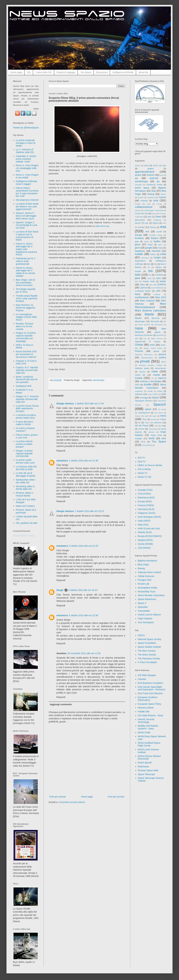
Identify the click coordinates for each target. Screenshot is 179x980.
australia (138, 185)
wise (164, 438)
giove (138, 244)
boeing (151, 194)
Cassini (162, 197)
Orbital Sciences (146, 576)
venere (141, 429)
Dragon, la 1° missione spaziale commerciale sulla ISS (27, 399)
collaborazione (144, 207)
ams (164, 166)
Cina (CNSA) (144, 494)
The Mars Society (147, 651)
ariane (138, 175)
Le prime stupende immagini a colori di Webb (26, 143)
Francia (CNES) (146, 505)
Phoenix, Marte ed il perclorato (26, 511)
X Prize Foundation (147, 662)
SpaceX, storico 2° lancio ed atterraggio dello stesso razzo (26, 216)
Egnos (155, 223)
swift (147, 416)
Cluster (138, 204)
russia (139, 378)
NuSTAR (160, 335)
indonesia (145, 258)
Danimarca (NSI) (146, 498)
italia (138, 275)
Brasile (141, 197)
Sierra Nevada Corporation (151, 595)
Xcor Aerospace (146, 622)
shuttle (147, 384)
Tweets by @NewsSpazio (26, 128)
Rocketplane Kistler (148, 588)
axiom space (142, 188)
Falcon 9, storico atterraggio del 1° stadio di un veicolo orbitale (26, 272)
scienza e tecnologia (151, 381)
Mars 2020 (161, 297)
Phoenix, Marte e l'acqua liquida (24, 494)
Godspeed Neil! (24, 386)
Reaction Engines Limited (151, 365)
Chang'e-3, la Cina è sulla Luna (26, 362)
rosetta (156, 375)
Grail (160, 248)
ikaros (153, 254)
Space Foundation (147, 643)
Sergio (60, 590)
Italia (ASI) (143, 525)
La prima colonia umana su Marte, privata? (24, 444)
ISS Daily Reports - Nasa (150, 715)
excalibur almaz (156, 235)
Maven (138, 318)
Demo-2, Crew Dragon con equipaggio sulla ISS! (27, 168)
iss (150, 271)
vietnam (151, 432)
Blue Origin (143, 564)
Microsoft (155, 321)
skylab (150, 391)
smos (160, 391)
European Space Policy (150, 704)
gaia (137, 242)
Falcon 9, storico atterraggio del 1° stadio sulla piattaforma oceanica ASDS (26, 249)
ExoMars (139, 238)
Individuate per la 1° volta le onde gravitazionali (26, 261)
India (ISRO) (144, 521)
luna (137, 294)
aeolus (138, 166)
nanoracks (159, 325)
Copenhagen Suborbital (154, 210)
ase (162, 175)
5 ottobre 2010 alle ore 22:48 (84, 615)
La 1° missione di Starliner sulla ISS (25, 151)
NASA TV (143, 473)
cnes (149, 204)
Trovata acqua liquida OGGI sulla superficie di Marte (27, 298)
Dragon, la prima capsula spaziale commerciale (24, 453)
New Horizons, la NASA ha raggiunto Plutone (26, 308)
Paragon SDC (145, 580)
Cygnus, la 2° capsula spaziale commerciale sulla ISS (27, 370)
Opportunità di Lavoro (148, 342)
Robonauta (143, 766)
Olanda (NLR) (145, 532)
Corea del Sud (141, 214)
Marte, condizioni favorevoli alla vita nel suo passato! (27, 380)
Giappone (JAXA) (147, 513)
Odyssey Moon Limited (149, 572)
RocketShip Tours (147, 592)
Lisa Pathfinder (157, 288)
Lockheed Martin (143, 291)
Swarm (138, 416)
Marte (149, 314)
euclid (159, 232)
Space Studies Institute (149, 647)
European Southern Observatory (148, 699)
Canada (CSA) (145, 490)
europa (138, 235)
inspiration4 (140, 261)
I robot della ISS (44, 72)
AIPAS (156, 166)
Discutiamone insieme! (27, 200)
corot (154, 214)
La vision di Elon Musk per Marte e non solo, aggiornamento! (27, 207)
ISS (29, 72)
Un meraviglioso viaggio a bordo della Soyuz (26, 317)
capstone (151, 197)
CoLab (159, 204)
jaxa (137, 278)
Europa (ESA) (145, 501)
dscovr (138, 223)
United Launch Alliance (149, 615)
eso (147, 232)
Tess (144, 419)
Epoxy (153, 227)
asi (136, 178)
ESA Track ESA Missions (150, 693)
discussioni (140, 220)
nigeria (157, 332)
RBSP (164, 362)
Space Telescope (146, 774)
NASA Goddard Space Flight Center (149, 744)
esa (163, 227)
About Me (143, 72)
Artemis (151, 175)
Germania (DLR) (146, 509)
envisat (141, 227)
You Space (86, 72)
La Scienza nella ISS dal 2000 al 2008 (26, 468)
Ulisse (147, 423)
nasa (139, 328)
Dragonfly (157, 220)
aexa (146, 166)
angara (150, 169)
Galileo (157, 241)
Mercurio (156, 318)
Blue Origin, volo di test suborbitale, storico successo (25, 283)
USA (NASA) (144, 548)
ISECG (141, 635)
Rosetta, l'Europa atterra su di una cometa (25, 326)
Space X (142, 603)
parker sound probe (153, 348)
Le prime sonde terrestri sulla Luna (25, 461)
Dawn (158, 217)
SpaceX (160, 404)
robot (155, 371)
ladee (142, 285)
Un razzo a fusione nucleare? (25, 430)
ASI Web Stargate (147, 675)
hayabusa (140, 251)
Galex (146, 242)
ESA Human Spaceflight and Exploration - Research (152, 688)
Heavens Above (146, 708)
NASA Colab (144, 732)
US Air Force (142, 426)
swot (154, 416)
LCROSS (161, 285)
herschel (156, 251)
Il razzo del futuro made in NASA (25, 423)
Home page (16, 72)
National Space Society (150, 639)
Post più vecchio (116, 797)
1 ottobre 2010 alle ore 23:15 (89, 511)
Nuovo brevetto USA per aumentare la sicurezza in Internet (26, 354)
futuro (154, 238)
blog (154, 191)
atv (158, 181)
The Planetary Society (149, 659)
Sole (164, 394)
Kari (137, 281)
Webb (152, 438)
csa (141, 217)
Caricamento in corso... (25, 536)
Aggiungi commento (61, 704)
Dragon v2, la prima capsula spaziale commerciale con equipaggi (26, 337)
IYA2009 (159, 275)
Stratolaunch (144, 413)
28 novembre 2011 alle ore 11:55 (84, 653)
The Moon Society (147, 655)
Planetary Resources (144, 355)
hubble (139, 254)
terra (163, 416)
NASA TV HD (145, 477)
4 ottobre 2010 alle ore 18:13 (83, 590)
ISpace (158, 267)
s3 (152, 378)
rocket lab (140, 375)
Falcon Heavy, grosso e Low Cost (27, 436)
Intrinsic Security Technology (146, 721)
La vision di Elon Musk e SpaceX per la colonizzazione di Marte (27, 236)
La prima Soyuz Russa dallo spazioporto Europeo (27, 409)
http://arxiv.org (102, 226)
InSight (157, 258)
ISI (149, 267)
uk (139, 423)
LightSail (143, 288)
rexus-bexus (160, 368)
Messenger (140, 321)
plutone (162, 354)
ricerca (142, 372)
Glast (150, 245)
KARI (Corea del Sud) (149, 529)
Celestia (142, 679)
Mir (165, 321)
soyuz (155, 397)
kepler (163, 281)
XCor (143, 442)
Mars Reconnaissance (150, 305)
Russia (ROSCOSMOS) (150, 536)
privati (145, 361)
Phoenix (139, 351)
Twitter (163, 419)
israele (138, 271)
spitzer (148, 409)
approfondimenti (145, 172)
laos (151, 285)
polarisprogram (147, 358)
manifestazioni (142, 297)
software (139, 394)
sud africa (159, 413)
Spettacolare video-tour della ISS (26, 481)
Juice (149, 278)
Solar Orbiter (153, 394)
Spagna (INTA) (145, 540)
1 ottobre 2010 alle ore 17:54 (89, 404)
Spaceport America (144, 401)
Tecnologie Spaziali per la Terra (26, 290)
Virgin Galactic (145, 618)
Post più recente (58, 797)
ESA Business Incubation (150, 683)
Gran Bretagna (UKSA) (149, 517)
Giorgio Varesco (65, 404)
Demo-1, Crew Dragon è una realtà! (27, 176)
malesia (157, 294)
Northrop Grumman (144, 335)
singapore (139, 391)
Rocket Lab (144, 584)
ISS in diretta (144, 469)
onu (145, 339)
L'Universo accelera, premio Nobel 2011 (26, 416)
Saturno (162, 378)
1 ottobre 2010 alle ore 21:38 (84, 461)
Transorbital (144, 611)
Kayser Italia (149, 281)
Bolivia (163, 194)
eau (147, 223)
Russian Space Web (148, 770)
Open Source (157, 339)
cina (156, 200)
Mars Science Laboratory (150, 311)
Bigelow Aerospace (147, 561)
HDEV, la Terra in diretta (150, 465)
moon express (144, 325)
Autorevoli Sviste (154, 185)
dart (150, 217)
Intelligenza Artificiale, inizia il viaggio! (27, 183)
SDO (137, 385)
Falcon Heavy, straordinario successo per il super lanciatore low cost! (27, 192)
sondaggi (144, 398)
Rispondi (61, 451)
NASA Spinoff (145, 763)
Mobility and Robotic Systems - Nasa (148, 727)
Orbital (139, 345)
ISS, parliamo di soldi (27, 523)
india (163, 254)
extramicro (62, 461)
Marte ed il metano (25, 506)
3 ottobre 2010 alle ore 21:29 (84, 546)
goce (137, 248)
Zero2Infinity (147, 445)
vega (164, 426)
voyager (139, 439)
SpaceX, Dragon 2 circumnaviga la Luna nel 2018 (27, 225)
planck (156, 351)
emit (164, 223)
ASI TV (141, 458)
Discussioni (102, 72)
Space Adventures (147, 599)
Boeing (141, 568)
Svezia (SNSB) (145, 544)
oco (137, 339)
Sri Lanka (162, 409)
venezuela (153, 429)
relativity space (142, 368)
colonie (138, 210)
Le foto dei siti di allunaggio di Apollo (26, 474)
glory (160, 245)
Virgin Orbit (156, 435)
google (149, 248)
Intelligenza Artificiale (123, 72)
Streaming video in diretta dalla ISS (25, 488)
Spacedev (143, 607)
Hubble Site (144, 712)
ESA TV (142, 462)
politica (162, 357)
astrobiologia (98, 380)
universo (158, 423)
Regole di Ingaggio (66, 72)
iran (149, 264)
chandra (144, 201)
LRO (158, 291)
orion (152, 345)
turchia (154, 419)
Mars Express (147, 301)
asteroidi (154, 178)
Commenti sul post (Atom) (72, 802)
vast (156, 426)
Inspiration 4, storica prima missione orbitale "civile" (26, 159)
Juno (158, 278)
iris (155, 264)
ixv (150, 275)
